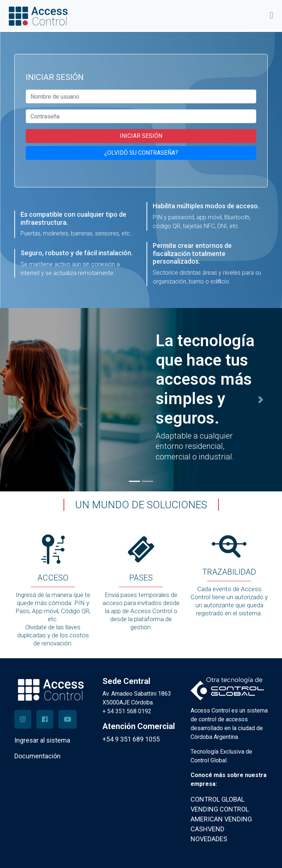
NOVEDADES (209, 839)
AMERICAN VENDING (221, 819)
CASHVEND (207, 829)
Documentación (37, 756)
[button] (21, 400)
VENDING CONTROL (220, 809)
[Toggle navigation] (272, 15)
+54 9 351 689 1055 (131, 739)
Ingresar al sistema (42, 740)
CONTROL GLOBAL (218, 799)
